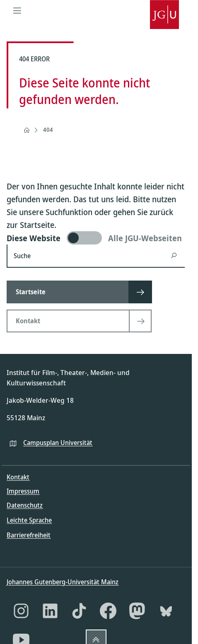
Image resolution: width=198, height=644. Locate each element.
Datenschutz (25, 505)
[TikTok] (79, 611)
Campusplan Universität (58, 443)
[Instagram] (21, 611)
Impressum (23, 491)
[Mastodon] (137, 611)
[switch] (96, 238)
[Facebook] (108, 611)
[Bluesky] (166, 611)
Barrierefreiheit (29, 535)
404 (48, 130)
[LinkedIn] (50, 611)
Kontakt (18, 477)
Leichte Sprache (29, 520)
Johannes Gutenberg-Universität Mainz (63, 582)
